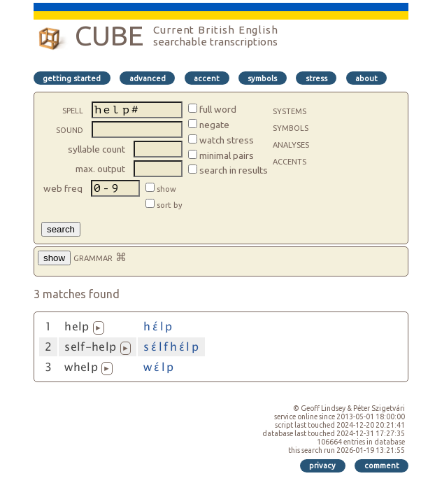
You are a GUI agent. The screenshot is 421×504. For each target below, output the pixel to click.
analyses (291, 143)
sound (70, 129)
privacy (322, 465)
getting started (72, 78)
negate (214, 125)
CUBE (109, 35)
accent (207, 78)
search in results (234, 170)
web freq (63, 188)
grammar (93, 257)
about (366, 78)
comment (382, 465)
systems (290, 110)
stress (316, 78)
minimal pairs (227, 155)
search (61, 229)
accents (290, 160)
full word (218, 109)
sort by (170, 205)
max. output (100, 169)
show (170, 189)
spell (73, 109)
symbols (262, 78)
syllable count (97, 149)
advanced (148, 78)
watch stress (227, 140)
